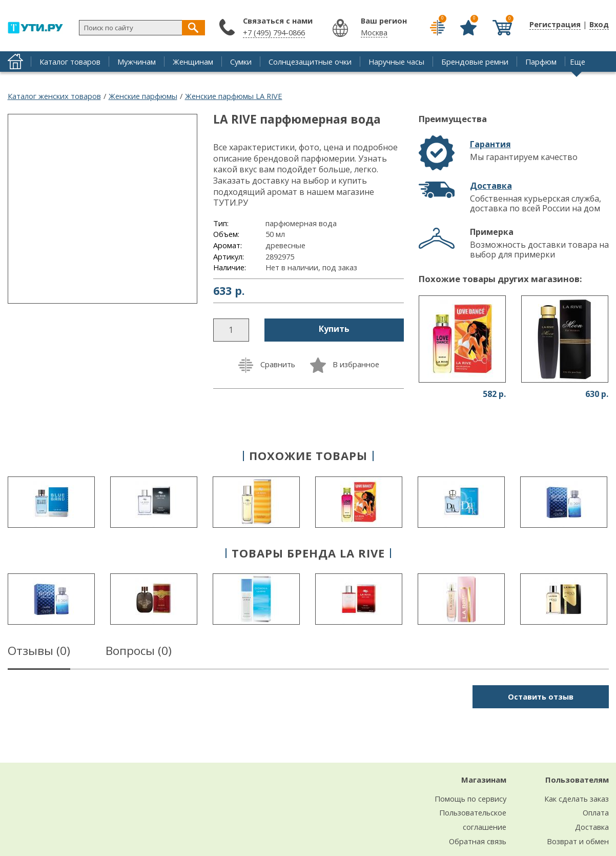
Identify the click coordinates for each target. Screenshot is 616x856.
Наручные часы (396, 62)
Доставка (491, 186)
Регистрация (555, 24)
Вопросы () (139, 652)
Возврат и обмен (578, 841)
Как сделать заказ (577, 799)
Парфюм (541, 62)
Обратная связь (478, 841)
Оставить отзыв (541, 696)
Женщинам (193, 62)
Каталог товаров (70, 62)
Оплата (596, 812)
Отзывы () (39, 652)
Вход (599, 24)
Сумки (241, 62)
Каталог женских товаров (54, 96)
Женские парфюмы (143, 96)
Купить (334, 329)
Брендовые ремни (475, 62)
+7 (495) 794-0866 (274, 32)
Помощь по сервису (470, 799)
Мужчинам (137, 62)
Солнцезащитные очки (310, 62)
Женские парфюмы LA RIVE (234, 96)
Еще (578, 62)
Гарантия (490, 144)
